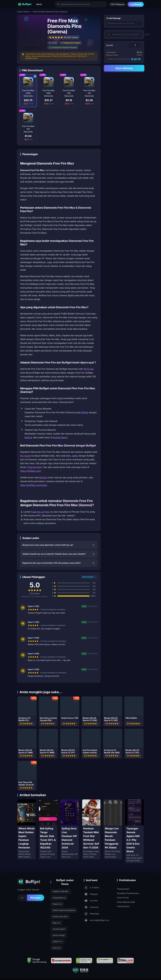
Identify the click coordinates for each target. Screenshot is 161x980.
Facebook (91, 907)
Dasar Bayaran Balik (126, 902)
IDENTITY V (57, 942)
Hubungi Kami (35, 467)
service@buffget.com (96, 920)
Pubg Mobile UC (59, 898)
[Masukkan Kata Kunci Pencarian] (81, 4)
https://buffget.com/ (31, 471)
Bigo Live (56, 923)
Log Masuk (136, 4)
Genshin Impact (59, 929)
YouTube (91, 901)
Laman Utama (23, 12)
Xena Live (57, 948)
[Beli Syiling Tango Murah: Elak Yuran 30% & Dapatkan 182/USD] (48, 829)
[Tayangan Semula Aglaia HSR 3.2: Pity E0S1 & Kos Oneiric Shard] (135, 831)
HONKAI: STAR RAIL (61, 891)
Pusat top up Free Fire (42, 512)
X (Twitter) (92, 888)
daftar (75, 456)
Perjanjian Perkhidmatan (128, 893)
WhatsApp (92, 914)
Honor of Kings (59, 935)
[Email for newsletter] (22, 898)
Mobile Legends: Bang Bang (64, 910)
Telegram (91, 894)
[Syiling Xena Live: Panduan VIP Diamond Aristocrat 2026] (70, 829)
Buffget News (60, 437)
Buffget (85, 412)
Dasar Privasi (123, 898)
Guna (147, 34)
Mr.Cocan (89, 369)
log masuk (26, 456)
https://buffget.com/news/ (34, 485)
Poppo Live (57, 904)
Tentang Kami (123, 889)
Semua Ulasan (89, 577)
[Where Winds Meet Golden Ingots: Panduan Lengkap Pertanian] (27, 829)
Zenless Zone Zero (60, 917)
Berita (39, 4)
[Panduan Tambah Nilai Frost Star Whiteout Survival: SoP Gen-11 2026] (91, 829)
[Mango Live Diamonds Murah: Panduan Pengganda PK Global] (113, 829)
